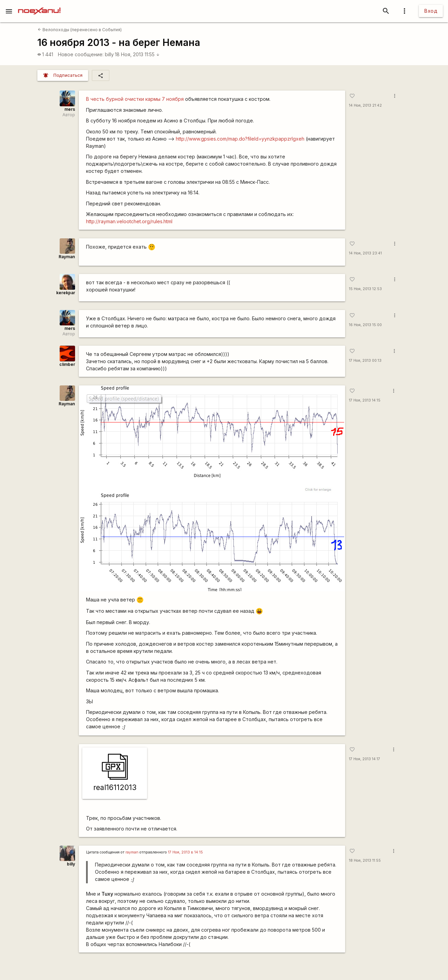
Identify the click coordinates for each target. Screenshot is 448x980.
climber (67, 364)
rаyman (132, 852)
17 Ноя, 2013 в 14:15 (185, 852)
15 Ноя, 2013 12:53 (365, 289)
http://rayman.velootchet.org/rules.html (129, 221)
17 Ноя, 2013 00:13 (365, 361)
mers (70, 109)
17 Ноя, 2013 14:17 (365, 759)
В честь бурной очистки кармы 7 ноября (135, 99)
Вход (431, 11)
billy (109, 54)
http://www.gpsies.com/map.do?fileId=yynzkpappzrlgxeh (240, 139)
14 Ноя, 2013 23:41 (365, 253)
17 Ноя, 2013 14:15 (365, 400)
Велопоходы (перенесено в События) (80, 30)
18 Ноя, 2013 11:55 (137, 54)
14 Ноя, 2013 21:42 (365, 105)
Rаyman (67, 257)
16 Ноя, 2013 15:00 (365, 325)
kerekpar (66, 293)
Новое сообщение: (81, 54)
